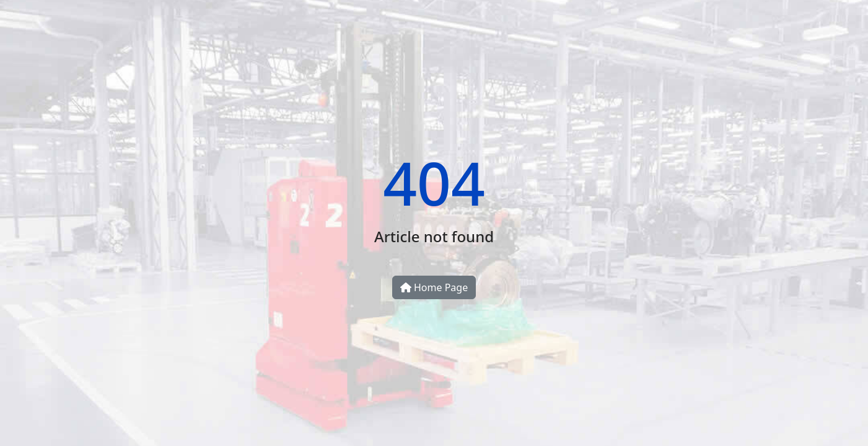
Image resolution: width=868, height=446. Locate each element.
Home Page (434, 287)
